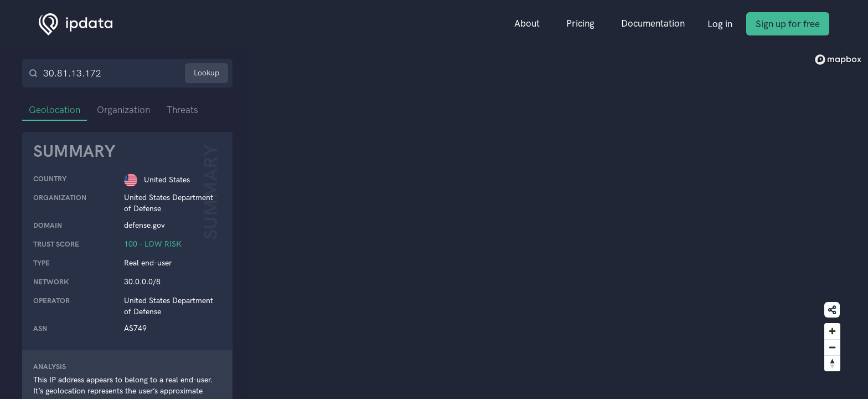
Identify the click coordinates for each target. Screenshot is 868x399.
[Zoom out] (832, 347)
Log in (720, 24)
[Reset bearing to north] (832, 363)
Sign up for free (788, 24)
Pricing (580, 23)
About (527, 23)
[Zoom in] (832, 331)
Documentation (653, 23)
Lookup (206, 73)
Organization (123, 110)
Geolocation (55, 110)
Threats (182, 110)
